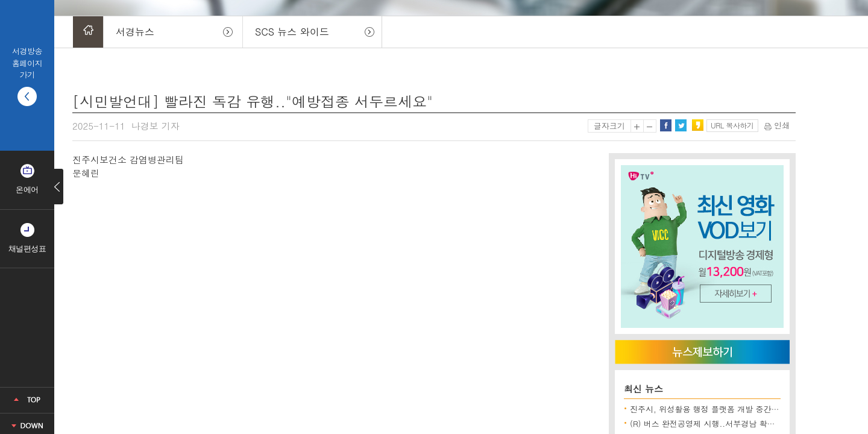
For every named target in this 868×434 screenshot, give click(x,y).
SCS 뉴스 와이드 (292, 32)
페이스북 (665, 125)
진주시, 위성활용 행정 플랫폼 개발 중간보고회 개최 (722, 409)
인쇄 (777, 125)
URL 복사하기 (732, 125)
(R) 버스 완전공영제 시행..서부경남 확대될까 (710, 423)
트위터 (681, 125)
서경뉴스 (135, 32)
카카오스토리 (697, 125)
